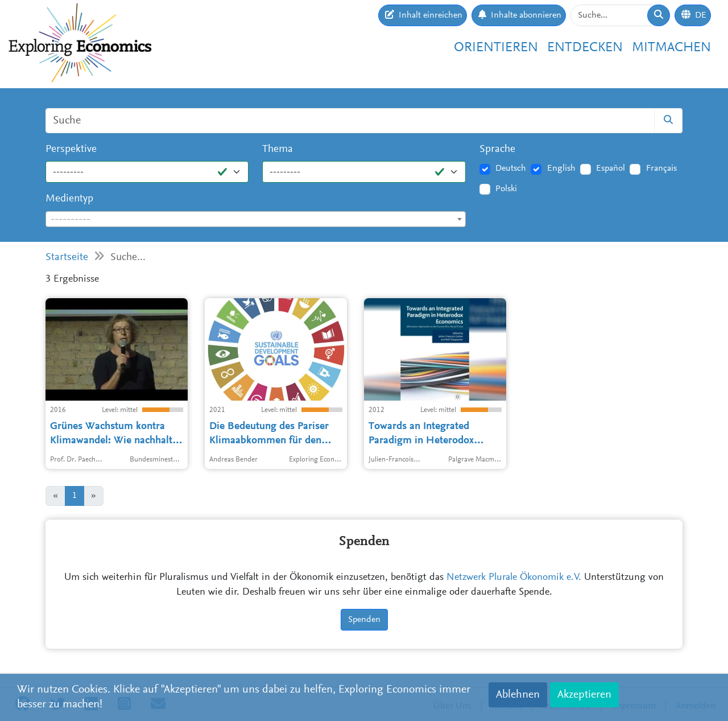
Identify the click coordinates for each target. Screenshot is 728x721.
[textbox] (256, 220)
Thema (278, 149)
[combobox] (256, 219)
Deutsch (511, 168)
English (561, 168)
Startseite (67, 257)
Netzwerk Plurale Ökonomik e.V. (514, 578)
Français (661, 168)
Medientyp (69, 199)
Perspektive (71, 149)
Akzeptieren (584, 695)
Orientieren (496, 48)
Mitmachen (671, 48)
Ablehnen (518, 695)
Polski (506, 189)
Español (611, 168)
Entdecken (585, 48)
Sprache (497, 149)
